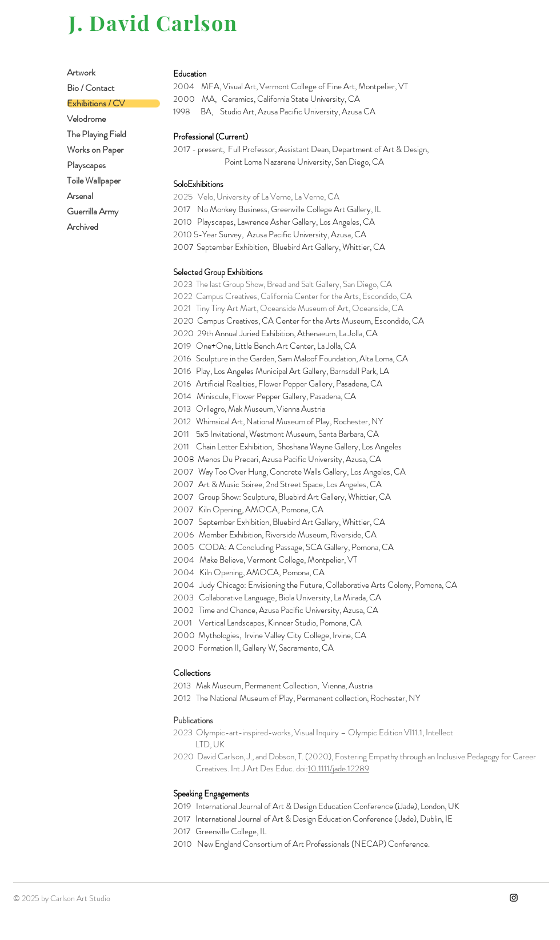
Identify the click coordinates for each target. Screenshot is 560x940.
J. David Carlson (153, 22)
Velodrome (86, 119)
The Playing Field (97, 134)
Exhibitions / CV (96, 103)
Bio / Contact (91, 88)
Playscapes (86, 165)
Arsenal (80, 196)
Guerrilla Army (93, 212)
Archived (83, 227)
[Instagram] (514, 898)
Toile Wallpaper (94, 181)
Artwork (81, 73)
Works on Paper (95, 150)
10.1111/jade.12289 (339, 768)
